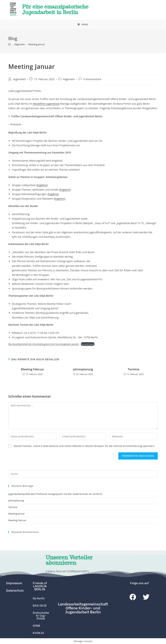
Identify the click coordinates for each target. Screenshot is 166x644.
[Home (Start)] (9, 45)
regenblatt (19, 80)
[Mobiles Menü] (83, 25)
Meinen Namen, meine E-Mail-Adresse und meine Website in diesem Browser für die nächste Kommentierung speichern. (84, 447)
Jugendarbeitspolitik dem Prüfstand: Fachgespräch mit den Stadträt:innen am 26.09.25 (55, 495)
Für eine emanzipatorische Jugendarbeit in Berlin (58, 10)
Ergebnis (42, 186)
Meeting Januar (17, 514)
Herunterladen (88, 345)
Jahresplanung (83, 370)
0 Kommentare (92, 80)
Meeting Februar (32, 370)
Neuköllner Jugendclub (46, 104)
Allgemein (69, 80)
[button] (40, 586)
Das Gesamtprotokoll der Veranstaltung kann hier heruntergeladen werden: (44, 345)
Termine (133, 370)
